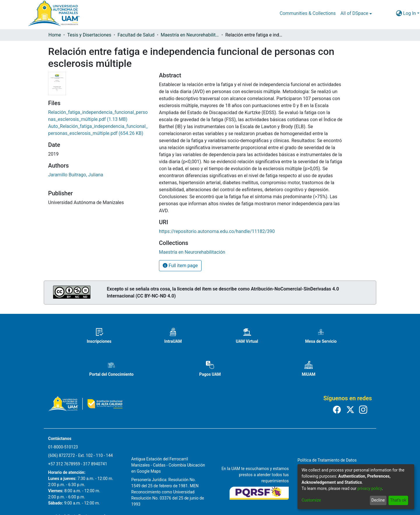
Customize (311, 500)
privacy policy (370, 488)
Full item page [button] (180, 266)
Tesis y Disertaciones (89, 35)
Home (55, 35)
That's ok (398, 500)
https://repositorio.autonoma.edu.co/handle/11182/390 (217, 231)
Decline (378, 500)
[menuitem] (356, 13)
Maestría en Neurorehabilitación (190, 35)
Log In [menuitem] (409, 13)
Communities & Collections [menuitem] (308, 13)
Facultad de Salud (136, 35)
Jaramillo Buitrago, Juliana (76, 175)
